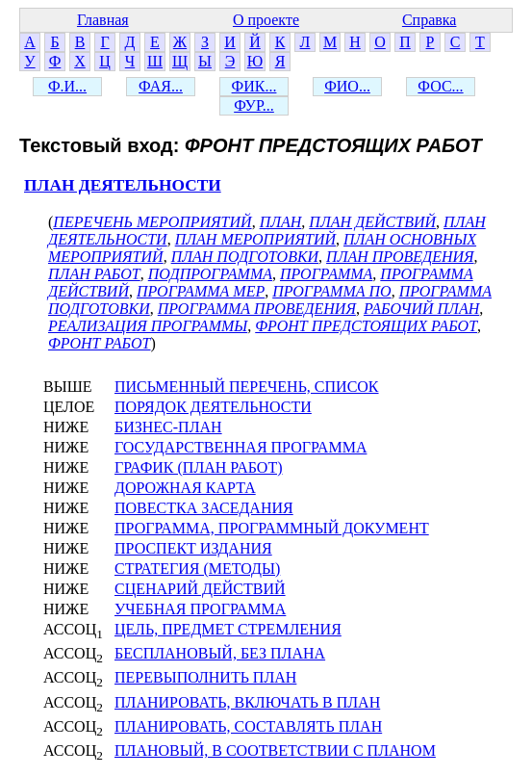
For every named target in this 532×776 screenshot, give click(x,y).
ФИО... (347, 86)
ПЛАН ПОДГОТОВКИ (245, 257)
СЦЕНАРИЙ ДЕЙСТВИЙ (200, 589)
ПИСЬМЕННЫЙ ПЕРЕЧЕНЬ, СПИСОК (247, 387)
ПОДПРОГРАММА (210, 274)
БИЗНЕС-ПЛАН (168, 427)
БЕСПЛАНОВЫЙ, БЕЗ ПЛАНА (220, 653)
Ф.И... (67, 86)
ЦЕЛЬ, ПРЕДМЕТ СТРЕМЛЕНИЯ (228, 629)
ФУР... (254, 105)
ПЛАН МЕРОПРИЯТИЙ (255, 239)
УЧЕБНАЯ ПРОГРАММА (200, 609)
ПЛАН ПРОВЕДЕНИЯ (400, 257)
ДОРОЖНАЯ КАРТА (185, 488)
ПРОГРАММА (326, 274)
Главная (103, 20)
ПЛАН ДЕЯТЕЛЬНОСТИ (123, 185)
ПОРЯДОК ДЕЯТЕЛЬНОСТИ (213, 407)
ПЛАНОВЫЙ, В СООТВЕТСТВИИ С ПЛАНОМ (275, 750)
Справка (430, 20)
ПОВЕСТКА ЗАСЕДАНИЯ (204, 508)
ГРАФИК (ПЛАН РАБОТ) (199, 467)
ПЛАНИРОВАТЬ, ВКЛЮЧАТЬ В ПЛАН (247, 702)
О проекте (266, 20)
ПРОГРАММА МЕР (201, 291)
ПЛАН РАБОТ (94, 274)
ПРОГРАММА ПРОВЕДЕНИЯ (257, 309)
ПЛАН (281, 222)
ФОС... (440, 86)
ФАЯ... (161, 86)
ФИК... (254, 86)
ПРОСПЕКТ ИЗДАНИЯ (193, 548)
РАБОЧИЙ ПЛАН (421, 309)
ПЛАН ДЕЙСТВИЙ (372, 222)
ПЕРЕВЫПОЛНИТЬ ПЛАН (205, 677)
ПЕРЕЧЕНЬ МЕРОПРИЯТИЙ (152, 222)
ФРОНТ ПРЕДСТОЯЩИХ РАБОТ (366, 326)
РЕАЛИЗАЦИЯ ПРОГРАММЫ (148, 326)
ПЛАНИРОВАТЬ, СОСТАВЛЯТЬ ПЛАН (248, 726)
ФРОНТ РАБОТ (99, 343)
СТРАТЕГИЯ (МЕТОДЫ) (197, 569)
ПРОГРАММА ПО (331, 291)
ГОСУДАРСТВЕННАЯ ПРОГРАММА (241, 447)
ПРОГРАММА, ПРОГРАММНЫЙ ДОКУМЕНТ (272, 528)
